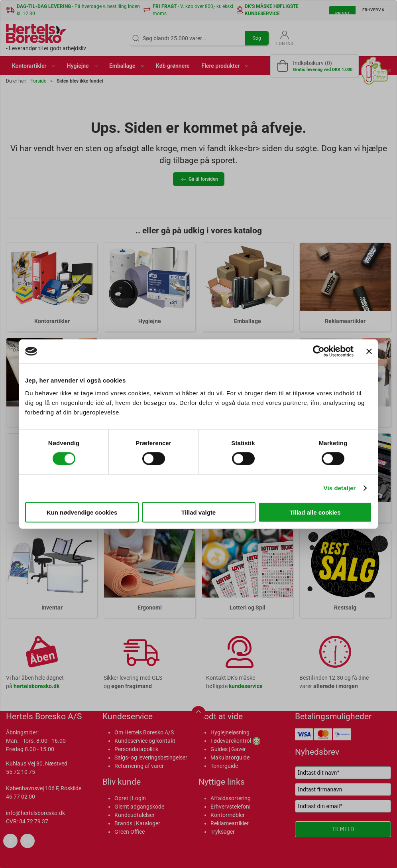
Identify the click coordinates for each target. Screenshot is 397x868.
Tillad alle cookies (315, 512)
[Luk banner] (369, 351)
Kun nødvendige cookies (82, 512)
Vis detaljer (340, 488)
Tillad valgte (198, 512)
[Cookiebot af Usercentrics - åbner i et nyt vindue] (319, 351)
